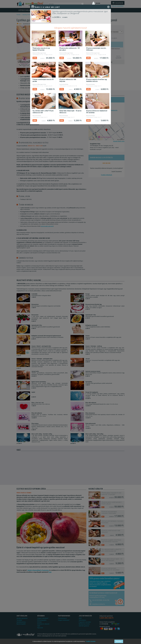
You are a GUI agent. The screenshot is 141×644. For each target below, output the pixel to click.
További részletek (91, 641)
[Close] (108, 7)
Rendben (119, 641)
